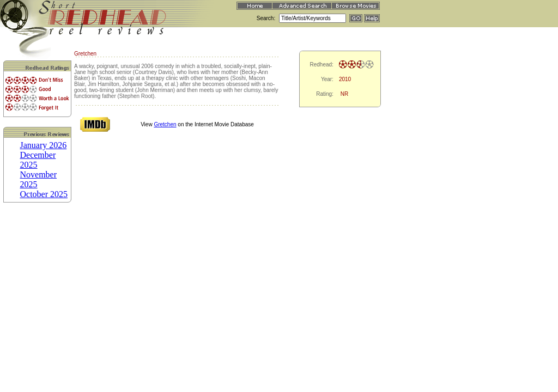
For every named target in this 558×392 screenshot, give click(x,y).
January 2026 (44, 145)
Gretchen (165, 124)
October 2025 (44, 194)
